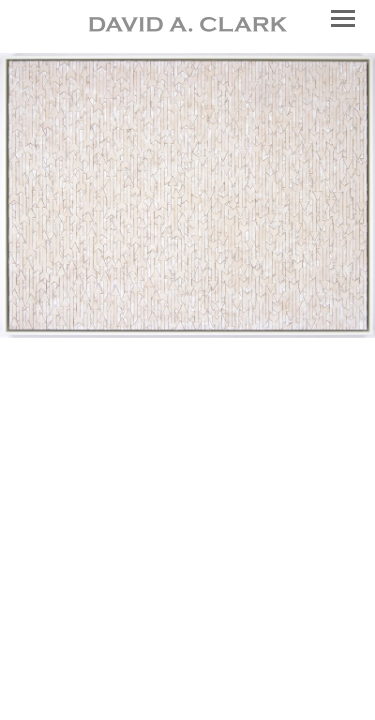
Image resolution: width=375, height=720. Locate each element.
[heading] (187, 26)
